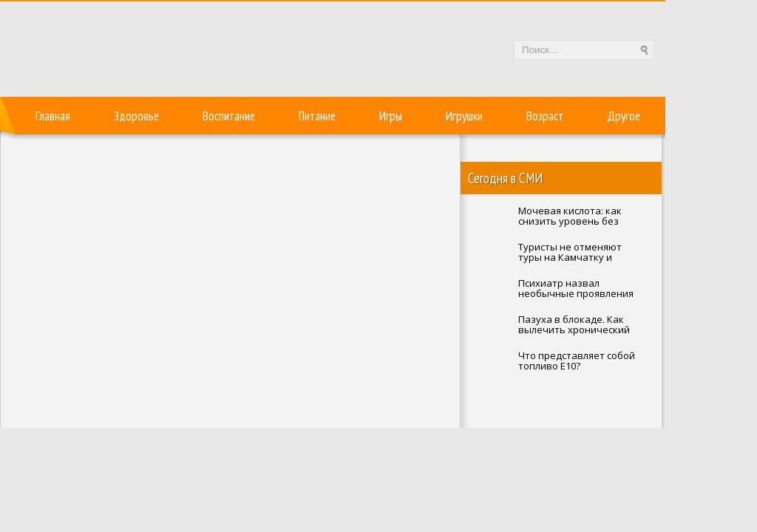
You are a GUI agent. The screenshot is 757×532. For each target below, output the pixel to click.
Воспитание (229, 116)
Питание (317, 116)
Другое (624, 116)
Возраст (545, 116)
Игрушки (464, 116)
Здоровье (136, 116)
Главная (53, 116)
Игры (391, 116)
